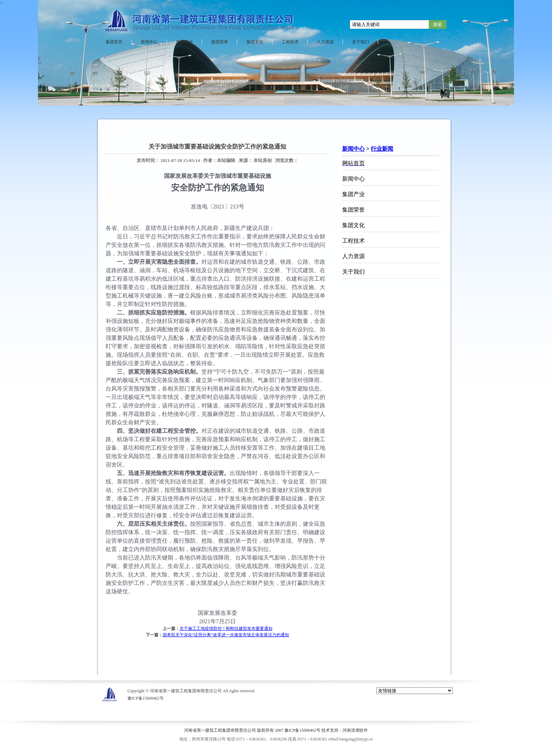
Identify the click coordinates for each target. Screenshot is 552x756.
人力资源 (325, 42)
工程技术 (290, 42)
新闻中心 (149, 42)
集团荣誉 (220, 42)
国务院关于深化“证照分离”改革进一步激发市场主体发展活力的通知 (226, 635)
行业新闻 (382, 149)
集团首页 (114, 42)
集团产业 (184, 42)
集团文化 (255, 42)
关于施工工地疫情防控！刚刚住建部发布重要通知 (226, 629)
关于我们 (360, 42)
